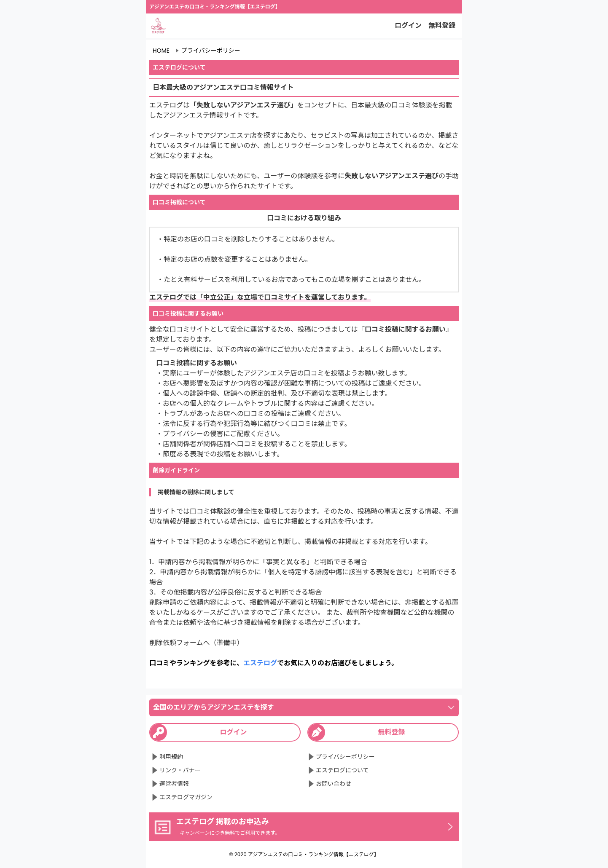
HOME (161, 51)
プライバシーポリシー (211, 51)
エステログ (260, 663)
